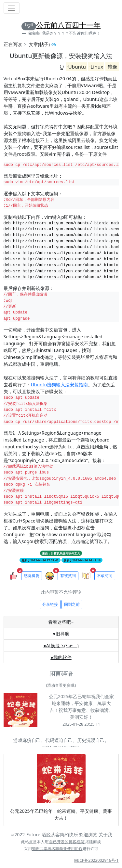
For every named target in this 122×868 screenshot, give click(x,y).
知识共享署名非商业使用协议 (57, 849)
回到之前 (72, 604)
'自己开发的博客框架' (67, 842)
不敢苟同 (105, 576)
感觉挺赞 (32, 576)
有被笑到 (68, 576)
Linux (97, 67)
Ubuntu (77, 67)
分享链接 (50, 604)
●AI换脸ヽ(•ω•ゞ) (61, 645)
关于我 (105, 835)
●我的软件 (61, 657)
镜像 (113, 67)
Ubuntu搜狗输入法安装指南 (60, 385)
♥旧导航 (61, 634)
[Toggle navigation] (12, 8)
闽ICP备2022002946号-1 (96, 860)
